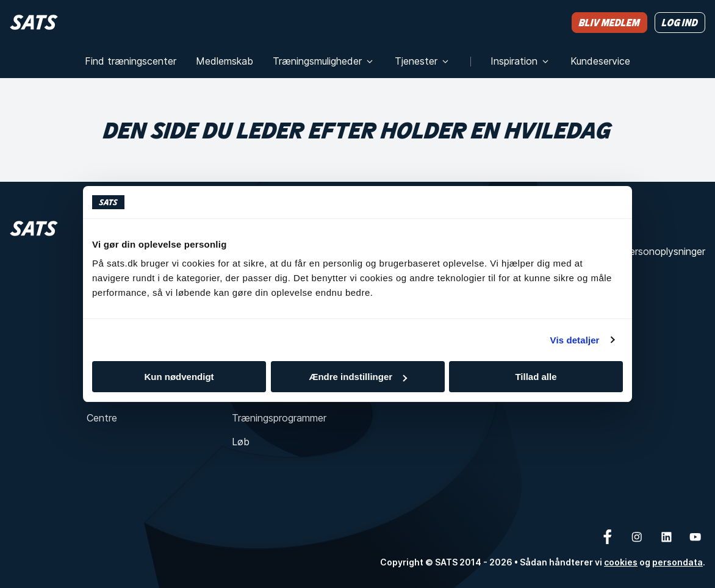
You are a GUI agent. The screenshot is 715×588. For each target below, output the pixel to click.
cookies (621, 562)
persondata (677, 562)
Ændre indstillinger (358, 377)
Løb (241, 442)
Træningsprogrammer (279, 418)
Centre (102, 418)
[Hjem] (34, 22)
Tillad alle (536, 377)
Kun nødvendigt (179, 377)
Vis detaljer (575, 340)
